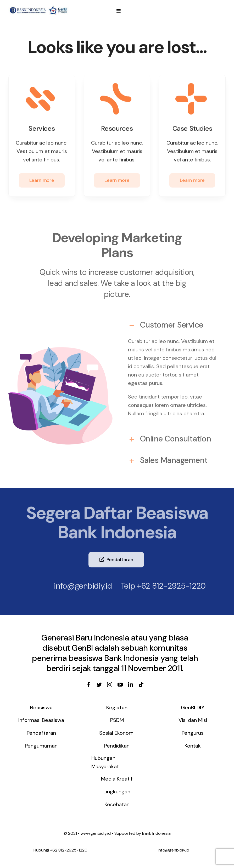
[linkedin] (131, 685)
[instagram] (110, 685)
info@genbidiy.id (80, 586)
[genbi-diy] (39, 7)
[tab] (174, 322)
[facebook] (89, 685)
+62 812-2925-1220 (168, 586)
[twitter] (99, 685)
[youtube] (120, 685)
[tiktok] (141, 685)
